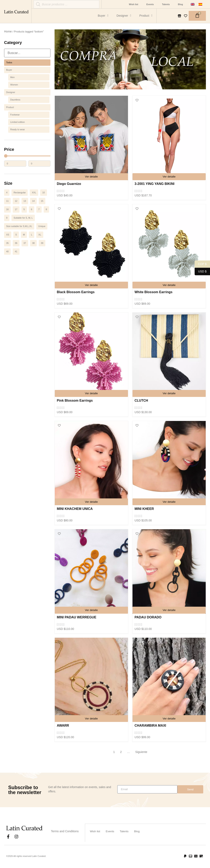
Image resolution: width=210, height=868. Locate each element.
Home (8, 31)
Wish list (134, 4)
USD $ (201, 272)
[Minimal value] (27, 156)
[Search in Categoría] (27, 53)
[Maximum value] (39, 164)
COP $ (201, 264)
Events (150, 4)
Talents (166, 4)
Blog (180, 4)
